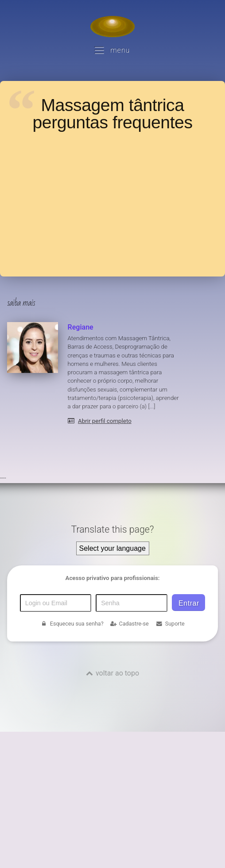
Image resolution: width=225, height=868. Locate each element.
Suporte (170, 624)
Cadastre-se (129, 624)
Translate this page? (112, 529)
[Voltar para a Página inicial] (112, 27)
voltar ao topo (117, 673)
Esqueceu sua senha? (72, 624)
